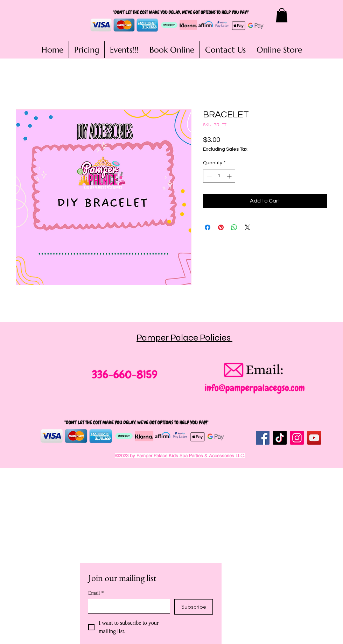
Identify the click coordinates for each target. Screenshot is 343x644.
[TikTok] (280, 438)
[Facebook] (263, 438)
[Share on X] (247, 227)
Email (96, 593)
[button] (282, 15)
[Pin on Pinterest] (221, 227)
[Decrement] (208, 176)
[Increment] (230, 176)
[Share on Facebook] (208, 227)
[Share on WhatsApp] (234, 227)
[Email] (127, 606)
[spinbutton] (219, 176)
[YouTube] (314, 438)
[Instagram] (297, 438)
